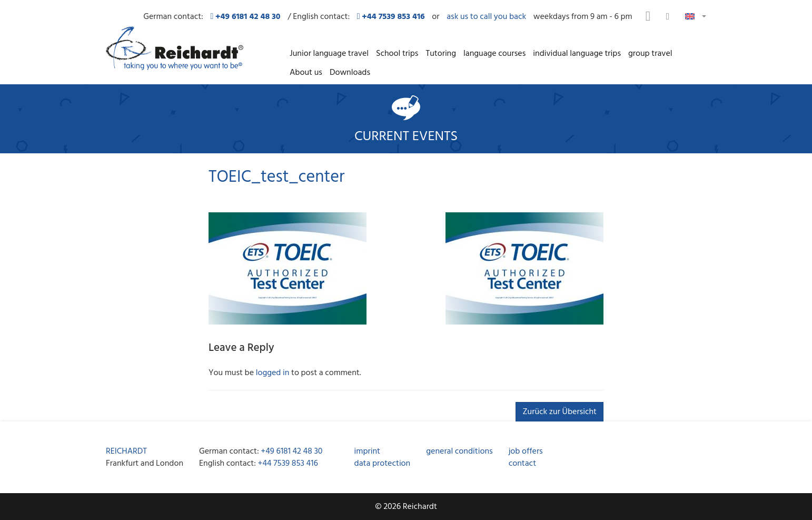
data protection (383, 463)
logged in (273, 372)
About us (306, 72)
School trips (397, 53)
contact (522, 463)
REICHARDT (126, 451)
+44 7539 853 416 (288, 463)
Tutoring (441, 53)
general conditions (459, 451)
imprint (367, 451)
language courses (494, 53)
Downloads (350, 72)
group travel (650, 53)
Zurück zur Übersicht (560, 411)
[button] (696, 16)
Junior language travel (329, 53)
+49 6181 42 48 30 (291, 451)
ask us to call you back (486, 17)
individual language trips (577, 53)
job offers (526, 451)
